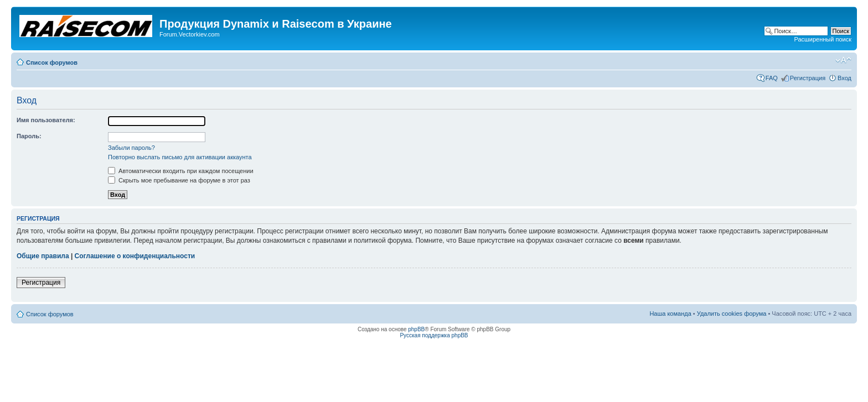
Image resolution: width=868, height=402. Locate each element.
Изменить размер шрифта (843, 60)
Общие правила (43, 256)
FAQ (772, 78)
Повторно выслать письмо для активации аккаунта (180, 157)
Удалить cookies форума (732, 314)
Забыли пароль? (131, 148)
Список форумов (52, 62)
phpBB (416, 329)
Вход (844, 78)
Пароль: (29, 136)
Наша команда (670, 314)
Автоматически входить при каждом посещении (181, 171)
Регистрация (808, 78)
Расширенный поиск (823, 39)
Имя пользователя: (46, 120)
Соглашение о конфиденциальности (135, 256)
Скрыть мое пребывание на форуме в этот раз (179, 180)
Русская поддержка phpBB (434, 335)
